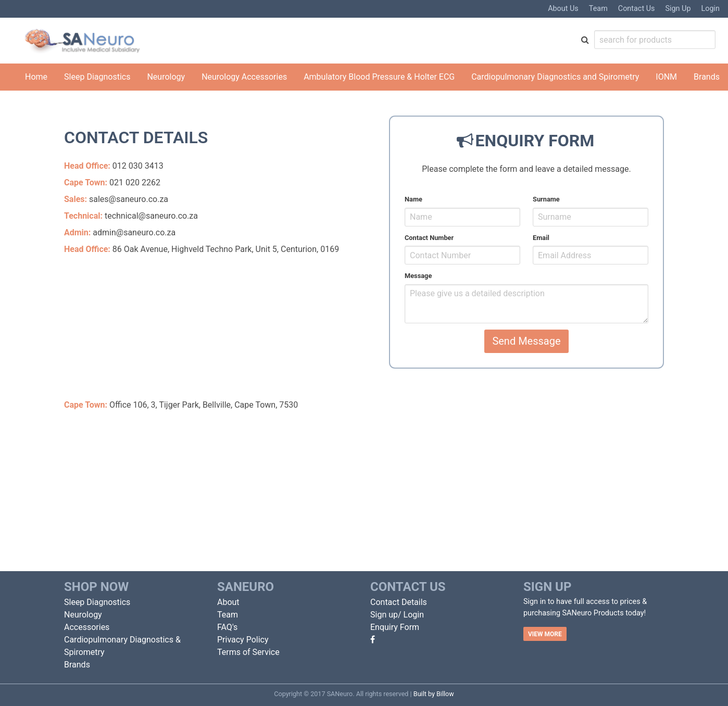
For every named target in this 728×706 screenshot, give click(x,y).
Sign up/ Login (397, 615)
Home (36, 77)
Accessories (87, 627)
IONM (666, 77)
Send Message (526, 341)
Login (711, 9)
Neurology (166, 77)
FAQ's (227, 627)
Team (598, 9)
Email (541, 238)
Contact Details (399, 602)
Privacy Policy (243, 640)
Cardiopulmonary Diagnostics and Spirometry (555, 77)
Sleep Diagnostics (97, 77)
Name (413, 199)
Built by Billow (434, 694)
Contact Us (637, 9)
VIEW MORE (545, 634)
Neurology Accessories (244, 77)
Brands (707, 77)
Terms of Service (248, 652)
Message (418, 276)
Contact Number (429, 238)
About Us (563, 9)
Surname (546, 199)
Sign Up (678, 9)
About (228, 602)
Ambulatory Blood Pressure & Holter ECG (379, 77)
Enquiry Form (395, 627)
